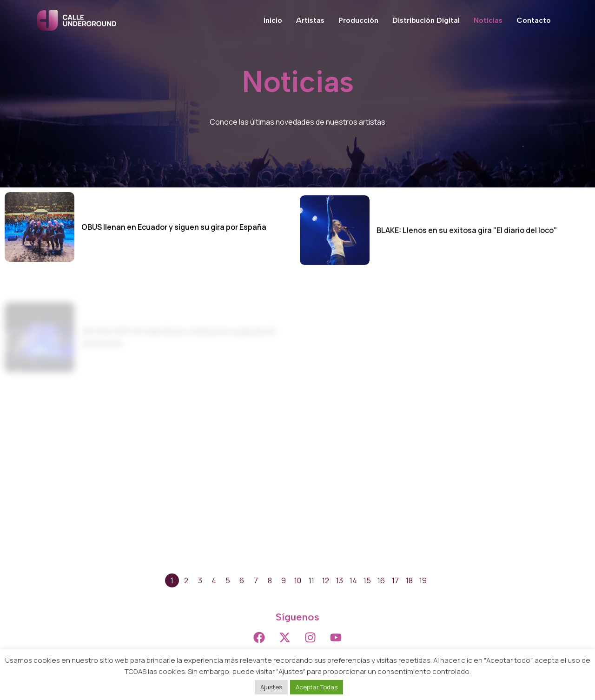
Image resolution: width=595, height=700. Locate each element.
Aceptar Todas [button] (317, 687)
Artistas (310, 20)
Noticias (488, 20)
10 (298, 580)
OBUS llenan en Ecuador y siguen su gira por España (174, 227)
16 (381, 580)
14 (353, 580)
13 (340, 580)
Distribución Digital (426, 20)
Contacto (534, 20)
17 (395, 580)
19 (423, 580)
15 (367, 580)
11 (311, 580)
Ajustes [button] (271, 687)
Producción (358, 20)
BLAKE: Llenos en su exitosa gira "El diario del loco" (467, 251)
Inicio (273, 20)
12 (326, 580)
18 (409, 580)
